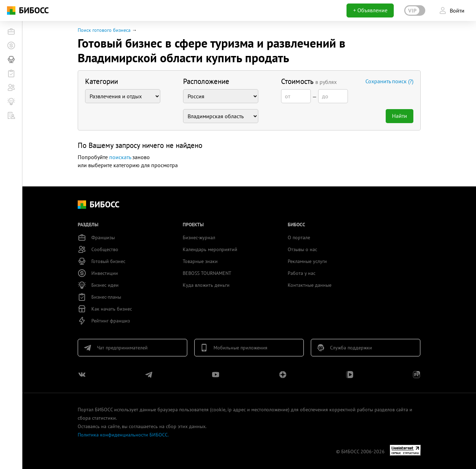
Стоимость (309, 81)
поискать (120, 157)
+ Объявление (370, 10)
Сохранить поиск (389, 81)
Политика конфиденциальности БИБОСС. (123, 435)
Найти (400, 116)
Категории (101, 81)
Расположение (206, 81)
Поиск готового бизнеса (104, 30)
